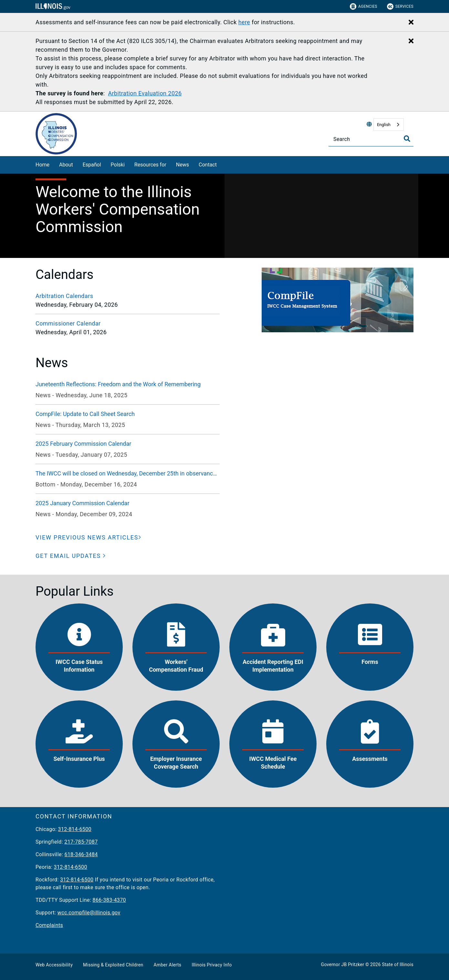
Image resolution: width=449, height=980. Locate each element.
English (384, 125)
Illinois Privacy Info (212, 965)
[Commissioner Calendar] (128, 323)
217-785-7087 (81, 842)
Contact (208, 165)
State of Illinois (398, 964)
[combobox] (389, 125)
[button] (71, 556)
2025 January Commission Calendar (83, 503)
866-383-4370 (109, 900)
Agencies (364, 6)
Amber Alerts (168, 965)
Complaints (49, 925)
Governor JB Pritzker (343, 964)
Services (400, 6)
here (244, 22)
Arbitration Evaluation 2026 (145, 93)
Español (92, 165)
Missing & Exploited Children (113, 965)
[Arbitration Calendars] (128, 296)
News (183, 165)
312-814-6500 (75, 829)
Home (42, 165)
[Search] (371, 139)
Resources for (150, 165)
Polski (118, 165)
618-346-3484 (81, 854)
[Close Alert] (411, 23)
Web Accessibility (54, 965)
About (66, 165)
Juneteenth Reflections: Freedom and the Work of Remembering (118, 384)
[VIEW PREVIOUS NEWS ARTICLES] (89, 537)
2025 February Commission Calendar (83, 444)
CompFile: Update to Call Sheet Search (85, 414)
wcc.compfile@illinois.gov (89, 913)
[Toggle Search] (407, 139)
